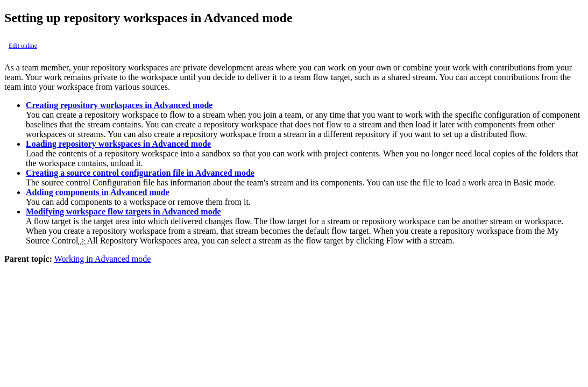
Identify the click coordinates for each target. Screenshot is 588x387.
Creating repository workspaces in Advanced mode (119, 105)
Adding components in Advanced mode (98, 192)
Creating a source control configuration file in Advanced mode (140, 173)
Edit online (23, 46)
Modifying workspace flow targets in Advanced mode (123, 212)
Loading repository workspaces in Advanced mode (118, 144)
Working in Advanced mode (103, 259)
